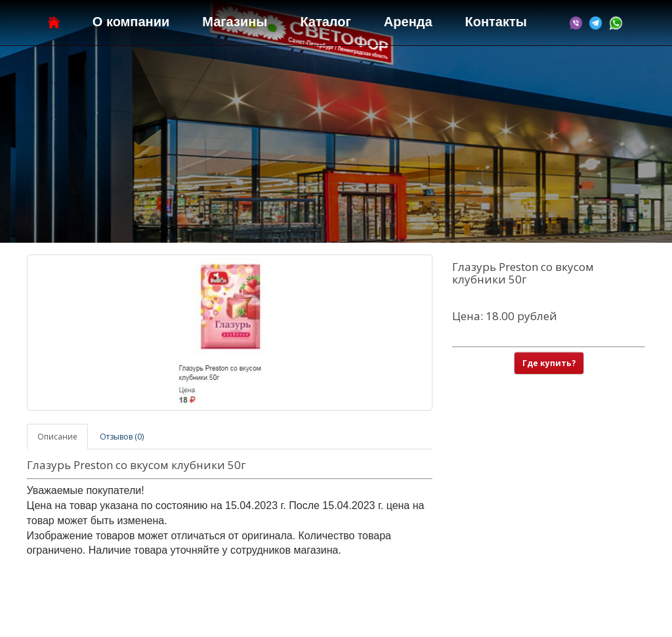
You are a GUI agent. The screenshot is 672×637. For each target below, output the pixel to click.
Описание (57, 437)
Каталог (325, 22)
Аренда (408, 22)
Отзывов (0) (122, 437)
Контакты (496, 22)
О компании (131, 22)
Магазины (235, 22)
